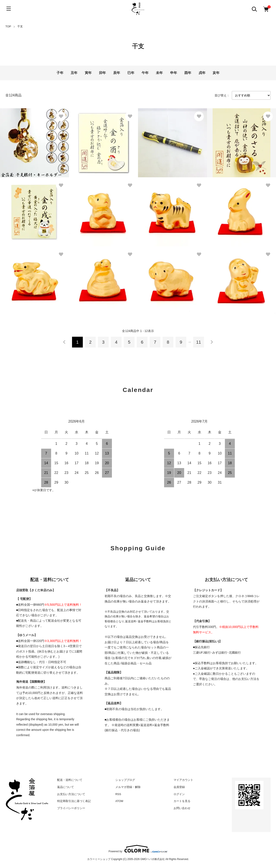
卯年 (102, 73)
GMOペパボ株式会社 (153, 859)
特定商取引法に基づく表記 (74, 801)
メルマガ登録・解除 (128, 787)
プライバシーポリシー (71, 808)
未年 (159, 73)
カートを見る (182, 801)
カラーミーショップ (99, 859)
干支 (20, 26)
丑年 (74, 73)
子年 (60, 73)
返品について (66, 787)
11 (199, 342)
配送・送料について (70, 780)
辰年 (117, 73)
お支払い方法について (71, 794)
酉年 (188, 73)
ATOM (119, 801)
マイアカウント (183, 780)
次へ (212, 342)
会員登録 (179, 787)
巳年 (131, 73)
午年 (145, 73)
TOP (8, 26)
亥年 (216, 73)
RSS (118, 794)
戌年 (202, 73)
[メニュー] (9, 9)
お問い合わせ (182, 808)
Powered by (138, 849)
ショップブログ (125, 780)
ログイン (179, 794)
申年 (174, 73)
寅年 (88, 73)
